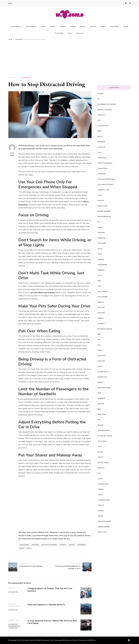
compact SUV (104, 190)
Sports (126, 27)
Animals (101, 115)
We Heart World (28, 640)
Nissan (101, 425)
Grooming (81, 545)
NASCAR (101, 404)
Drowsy (63, 545)
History (101, 308)
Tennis (101, 489)
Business (101, 142)
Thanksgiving (104, 500)
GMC (99, 281)
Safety (103, 27)
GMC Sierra (103, 292)
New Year (102, 414)
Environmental (31, 27)
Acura (100, 94)
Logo (100, 366)
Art (99, 120)
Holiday (101, 313)
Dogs (100, 195)
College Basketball (107, 179)
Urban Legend (104, 527)
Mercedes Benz (104, 388)
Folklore (102, 243)
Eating (72, 545)
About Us (80, 33)
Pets (29, 548)
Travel (70, 33)
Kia (99, 340)
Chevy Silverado (105, 163)
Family (43, 27)
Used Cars (102, 532)
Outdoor (102, 441)
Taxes (100, 479)
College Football (106, 185)
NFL (99, 420)
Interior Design (105, 329)
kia (99, 345)
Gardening (102, 265)
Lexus (100, 350)
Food (100, 249)
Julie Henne (12, 150)
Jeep (99, 334)
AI (98, 99)
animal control (105, 110)
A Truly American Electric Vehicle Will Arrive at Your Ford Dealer (52, 622)
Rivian (100, 452)
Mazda (101, 382)
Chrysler (102, 174)
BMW (100, 131)
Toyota (101, 505)
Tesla (100, 495)
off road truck (105, 436)
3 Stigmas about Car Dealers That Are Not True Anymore (50, 590)
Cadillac (102, 147)
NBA (99, 409)
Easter (101, 201)
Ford (100, 254)
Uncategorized (104, 521)
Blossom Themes (71, 640)
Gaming (73, 27)
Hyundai (101, 324)
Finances (63, 27)
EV (99, 222)
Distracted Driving (49, 545)
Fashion (53, 27)
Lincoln (101, 361)
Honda (101, 318)
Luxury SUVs (103, 372)
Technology (59, 33)
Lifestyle (93, 27)
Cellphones (24, 545)
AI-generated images (107, 104)
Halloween (103, 297)
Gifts (100, 275)
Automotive (26, 78)
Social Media (114, 27)
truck (100, 516)
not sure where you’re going (42, 292)
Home (10, 3)
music (22, 548)
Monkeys (101, 398)
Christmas (102, 169)
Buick (100, 136)
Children (35, 545)
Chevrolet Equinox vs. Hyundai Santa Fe (46, 605)
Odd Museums (104, 431)
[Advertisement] (70, 56)
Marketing (102, 377)
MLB (99, 393)
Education (102, 206)
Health (83, 27)
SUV (99, 473)
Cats (100, 152)
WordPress (91, 640)
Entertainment (16, 27)
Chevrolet (103, 158)
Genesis (101, 270)
